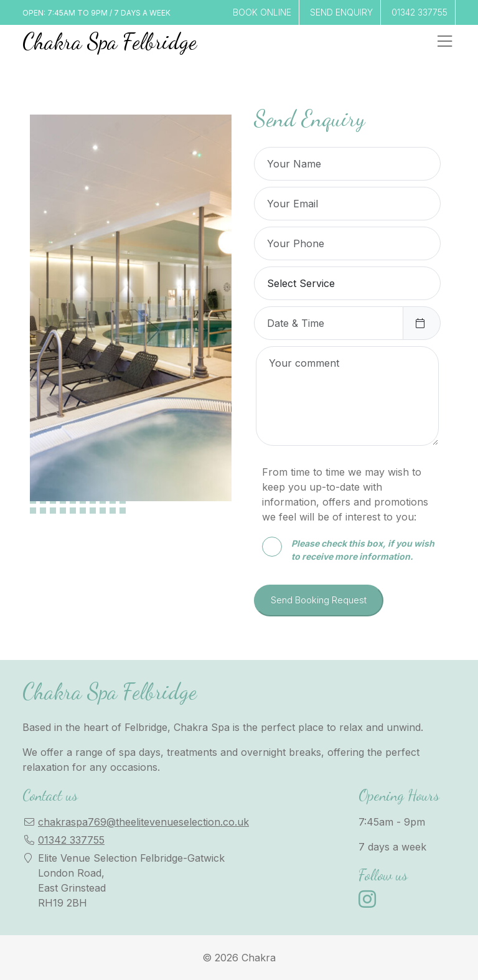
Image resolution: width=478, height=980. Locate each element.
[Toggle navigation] (445, 41)
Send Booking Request (319, 600)
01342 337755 (419, 12)
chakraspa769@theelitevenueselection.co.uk (143, 822)
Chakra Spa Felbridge (110, 41)
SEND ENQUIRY (341, 12)
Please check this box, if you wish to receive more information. (348, 549)
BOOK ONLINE (262, 12)
